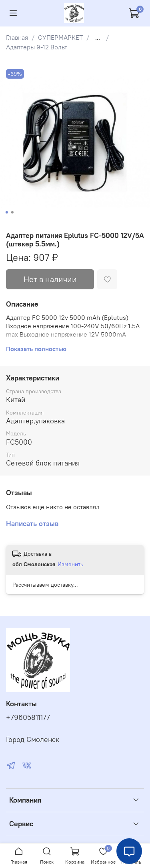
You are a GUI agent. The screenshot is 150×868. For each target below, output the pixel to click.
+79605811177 (28, 718)
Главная (17, 37)
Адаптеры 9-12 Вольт (37, 47)
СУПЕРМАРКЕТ (60, 37)
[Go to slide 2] (12, 212)
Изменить (70, 564)
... (98, 37)
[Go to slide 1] (6, 212)
